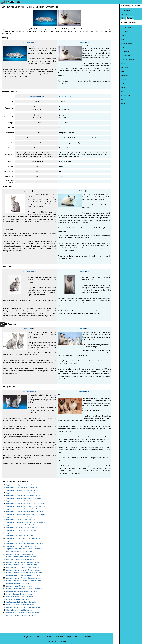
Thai (116, 83)
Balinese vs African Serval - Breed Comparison (22, 557)
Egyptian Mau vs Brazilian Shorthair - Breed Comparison (25, 544)
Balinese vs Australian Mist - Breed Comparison (22, 591)
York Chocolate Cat (121, 27)
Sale (34, 42)
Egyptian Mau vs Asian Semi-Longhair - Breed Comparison (26, 522)
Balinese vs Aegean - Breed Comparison (19, 554)
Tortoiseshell (119, 67)
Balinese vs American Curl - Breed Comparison (22, 565)
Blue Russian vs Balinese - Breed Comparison (21, 602)
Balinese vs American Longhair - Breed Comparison (23, 570)
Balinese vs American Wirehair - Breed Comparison (23, 578)
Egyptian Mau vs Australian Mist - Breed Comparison (24, 525)
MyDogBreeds (87, 637)
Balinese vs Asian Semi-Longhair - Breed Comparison (24, 589)
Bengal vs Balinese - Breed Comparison (19, 594)
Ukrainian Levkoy (120, 43)
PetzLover (59, 637)
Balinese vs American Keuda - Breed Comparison (22, 567)
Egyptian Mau (27, 42)
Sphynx (117, 99)
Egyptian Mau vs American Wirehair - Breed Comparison (25, 512)
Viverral (117, 35)
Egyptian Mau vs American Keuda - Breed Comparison (24, 501)
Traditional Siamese (121, 59)
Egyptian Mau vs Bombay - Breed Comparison (21, 541)
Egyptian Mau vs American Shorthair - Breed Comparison (25, 509)
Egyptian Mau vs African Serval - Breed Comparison (23, 490)
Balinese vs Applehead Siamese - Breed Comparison (24, 581)
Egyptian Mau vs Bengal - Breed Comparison (21, 530)
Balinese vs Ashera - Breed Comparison (19, 583)
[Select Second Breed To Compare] (128, 14)
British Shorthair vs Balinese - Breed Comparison (22, 615)
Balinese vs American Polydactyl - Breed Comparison (24, 573)
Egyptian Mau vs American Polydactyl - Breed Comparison (25, 506)
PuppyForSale (72, 637)
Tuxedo (117, 47)
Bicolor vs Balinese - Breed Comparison (19, 597)
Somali (117, 103)
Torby (116, 71)
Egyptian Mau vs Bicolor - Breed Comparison (21, 533)
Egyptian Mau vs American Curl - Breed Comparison (23, 498)
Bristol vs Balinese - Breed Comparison (19, 610)
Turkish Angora (120, 55)
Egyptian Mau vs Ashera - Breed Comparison (21, 517)
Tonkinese (118, 75)
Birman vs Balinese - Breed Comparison (19, 599)
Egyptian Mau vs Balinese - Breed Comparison (22, 528)
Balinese (82, 42)
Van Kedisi (118, 31)
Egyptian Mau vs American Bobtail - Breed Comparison (24, 496)
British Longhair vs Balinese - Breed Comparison (22, 613)
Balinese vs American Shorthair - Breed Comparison (23, 575)
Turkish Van (119, 51)
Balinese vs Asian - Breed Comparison (19, 586)
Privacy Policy (27, 637)
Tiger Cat (118, 79)
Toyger (117, 63)
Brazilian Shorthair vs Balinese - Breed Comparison (23, 607)
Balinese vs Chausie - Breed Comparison (20, 559)
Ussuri (117, 39)
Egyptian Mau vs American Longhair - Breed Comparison (25, 504)
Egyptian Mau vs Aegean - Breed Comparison (21, 488)
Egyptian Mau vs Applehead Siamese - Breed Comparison (25, 514)
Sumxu (117, 91)
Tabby (117, 87)
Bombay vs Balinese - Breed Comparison (20, 605)
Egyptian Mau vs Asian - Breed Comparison (20, 520)
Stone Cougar (119, 95)
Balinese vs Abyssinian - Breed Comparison (21, 551)
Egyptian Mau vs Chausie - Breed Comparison (21, 493)
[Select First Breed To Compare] (128, 10)
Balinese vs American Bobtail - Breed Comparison (23, 562)
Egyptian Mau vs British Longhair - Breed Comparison (24, 549)
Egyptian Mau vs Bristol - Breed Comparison (21, 546)
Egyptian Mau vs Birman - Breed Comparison (21, 536)
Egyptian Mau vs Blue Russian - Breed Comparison (23, 538)
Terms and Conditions (44, 637)
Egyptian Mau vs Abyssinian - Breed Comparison (22, 485)
